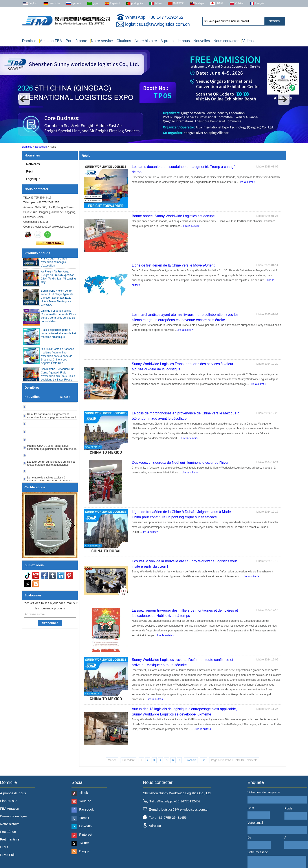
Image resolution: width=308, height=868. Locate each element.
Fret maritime (10, 839)
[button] (24, 99)
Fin (204, 760)
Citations (123, 41)
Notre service (101, 41)
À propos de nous (175, 41)
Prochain (191, 760)
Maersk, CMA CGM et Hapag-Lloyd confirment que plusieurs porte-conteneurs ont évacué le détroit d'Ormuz (52, 451)
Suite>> (65, 397)
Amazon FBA (50, 41)
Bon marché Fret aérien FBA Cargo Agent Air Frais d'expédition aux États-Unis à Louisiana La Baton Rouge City (58, 378)
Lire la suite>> (247, 182)
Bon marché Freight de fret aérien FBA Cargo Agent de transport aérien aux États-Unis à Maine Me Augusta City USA (57, 300)
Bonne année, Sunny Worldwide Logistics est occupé (173, 216)
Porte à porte (76, 41)
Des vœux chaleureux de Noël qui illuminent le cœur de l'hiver (180, 463)
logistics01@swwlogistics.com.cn (158, 24)
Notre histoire (145, 41)
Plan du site (9, 801)
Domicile (29, 41)
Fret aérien (8, 832)
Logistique (33, 179)
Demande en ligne (13, 816)
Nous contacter (226, 41)
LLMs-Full (7, 855)
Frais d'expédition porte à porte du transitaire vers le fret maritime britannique (58, 336)
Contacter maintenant (50, 243)
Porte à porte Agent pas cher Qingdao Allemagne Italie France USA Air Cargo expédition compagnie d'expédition (58, 261)
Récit (30, 171)
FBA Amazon (10, 808)
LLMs (4, 847)
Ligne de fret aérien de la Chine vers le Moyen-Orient (173, 265)
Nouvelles (201, 41)
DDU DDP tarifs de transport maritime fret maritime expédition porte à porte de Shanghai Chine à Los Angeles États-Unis (58, 358)
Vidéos (247, 41)
